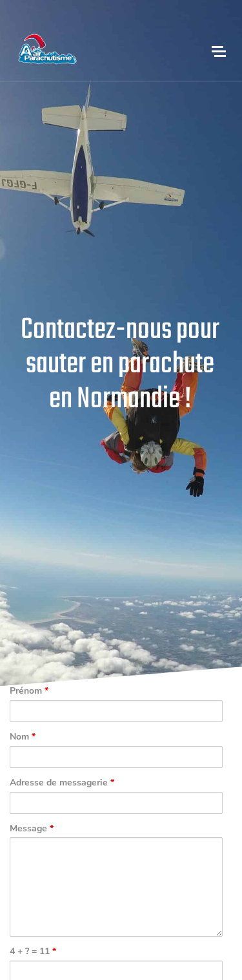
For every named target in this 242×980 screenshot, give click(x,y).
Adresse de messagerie (62, 783)
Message (32, 829)
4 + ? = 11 (33, 952)
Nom (23, 737)
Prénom (29, 691)
